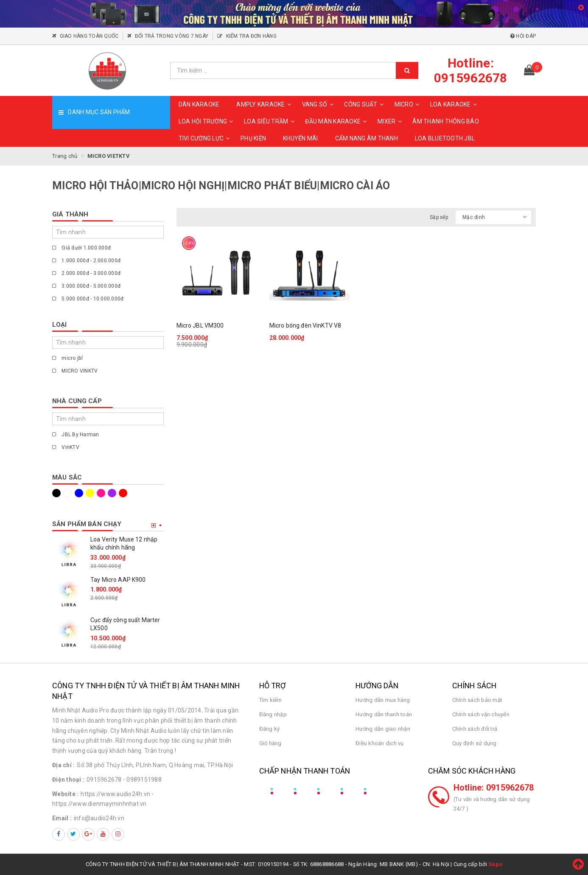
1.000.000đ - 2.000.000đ (86, 261)
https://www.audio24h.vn (115, 794)
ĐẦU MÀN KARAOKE (337, 121)
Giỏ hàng (270, 743)
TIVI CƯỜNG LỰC (206, 138)
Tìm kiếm (271, 700)
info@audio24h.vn (99, 818)
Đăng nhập (273, 714)
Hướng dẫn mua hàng (383, 700)
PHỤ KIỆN (253, 138)
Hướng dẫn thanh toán (384, 714)
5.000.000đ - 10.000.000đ (88, 299)
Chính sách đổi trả (475, 729)
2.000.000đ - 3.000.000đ (86, 273)
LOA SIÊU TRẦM (270, 121)
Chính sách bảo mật (477, 700)
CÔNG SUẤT (365, 104)
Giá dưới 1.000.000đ (81, 248)
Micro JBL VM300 (200, 325)
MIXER (391, 121)
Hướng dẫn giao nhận (383, 729)
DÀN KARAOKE (199, 104)
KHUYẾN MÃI (301, 138)
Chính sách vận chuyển (481, 714)
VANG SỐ (319, 104)
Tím (112, 493)
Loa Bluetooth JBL (445, 138)
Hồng (101, 493)
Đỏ (123, 493)
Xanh (79, 493)
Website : (65, 794)
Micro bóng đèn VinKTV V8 (305, 325)
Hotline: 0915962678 (494, 788)
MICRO (408, 104)
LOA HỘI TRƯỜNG (207, 121)
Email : (62, 818)
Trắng (67, 493)
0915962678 (104, 780)
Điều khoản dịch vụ (380, 743)
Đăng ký (270, 729)
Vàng (90, 493)
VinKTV (66, 447)
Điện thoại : (68, 780)
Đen (56, 493)
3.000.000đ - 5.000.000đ (86, 286)
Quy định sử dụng (475, 743)
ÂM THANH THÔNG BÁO (446, 121)
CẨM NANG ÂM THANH (367, 138)
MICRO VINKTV (75, 371)
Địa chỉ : (63, 765)
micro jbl (68, 358)
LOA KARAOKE (455, 104)
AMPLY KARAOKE (265, 104)
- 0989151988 (142, 780)
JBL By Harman (76, 435)
